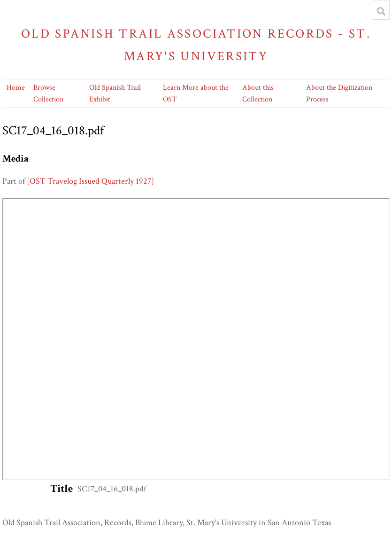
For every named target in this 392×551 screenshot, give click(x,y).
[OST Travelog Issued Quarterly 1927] (90, 181)
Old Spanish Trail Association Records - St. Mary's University (196, 45)
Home (16, 88)
